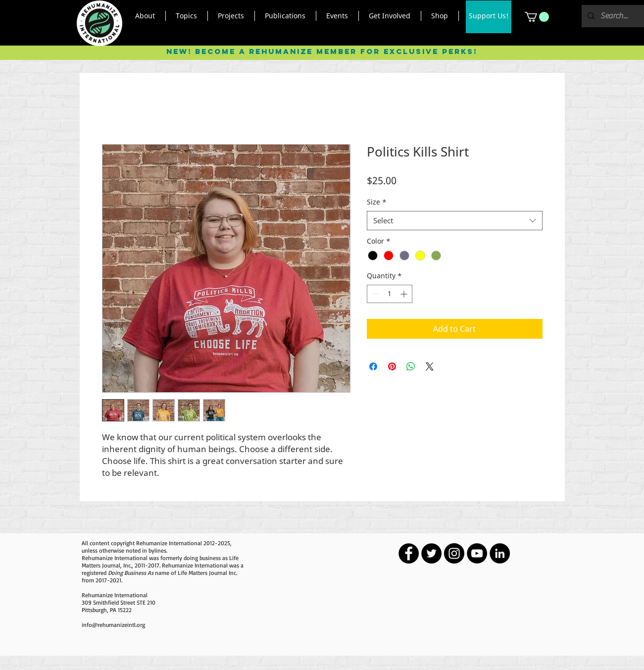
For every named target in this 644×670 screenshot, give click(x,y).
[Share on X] (430, 366)
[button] (145, 16)
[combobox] (455, 221)
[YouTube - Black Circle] (477, 553)
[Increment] (405, 294)
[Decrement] (374, 294)
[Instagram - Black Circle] (454, 553)
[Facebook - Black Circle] (409, 553)
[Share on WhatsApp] (411, 366)
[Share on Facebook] (373, 366)
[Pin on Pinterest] (392, 366)
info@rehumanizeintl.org (113, 625)
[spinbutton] (390, 294)
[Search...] (615, 16)
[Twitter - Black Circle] (431, 553)
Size (377, 202)
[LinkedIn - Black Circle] (500, 553)
